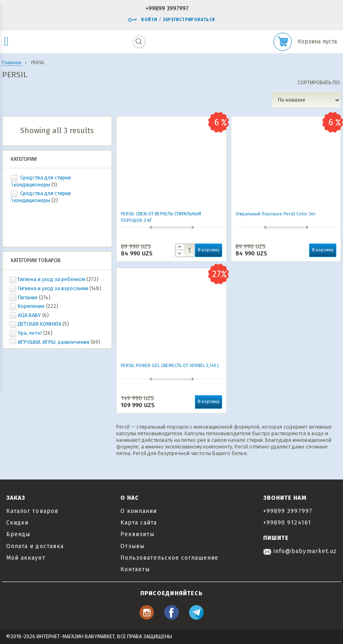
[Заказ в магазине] (306, 100)
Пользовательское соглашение (169, 558)
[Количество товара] (185, 250)
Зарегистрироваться (189, 20)
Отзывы (132, 546)
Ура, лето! (30, 333)
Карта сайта (139, 523)
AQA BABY (29, 315)
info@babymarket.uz (300, 551)
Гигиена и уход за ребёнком (52, 279)
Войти (142, 20)
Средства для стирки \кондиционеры (41, 181)
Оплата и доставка (35, 546)
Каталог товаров (32, 511)
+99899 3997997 (167, 9)
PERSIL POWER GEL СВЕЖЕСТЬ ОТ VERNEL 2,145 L (170, 366)
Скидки (17, 523)
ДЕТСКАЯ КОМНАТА (40, 324)
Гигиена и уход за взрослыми (53, 288)
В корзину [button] (209, 250)
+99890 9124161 (287, 523)
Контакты (135, 569)
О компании (139, 511)
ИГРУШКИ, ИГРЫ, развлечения (54, 342)
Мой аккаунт (26, 558)
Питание (28, 297)
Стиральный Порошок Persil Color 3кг (276, 214)
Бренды (18, 534)
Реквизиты (137, 534)
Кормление (31, 306)
